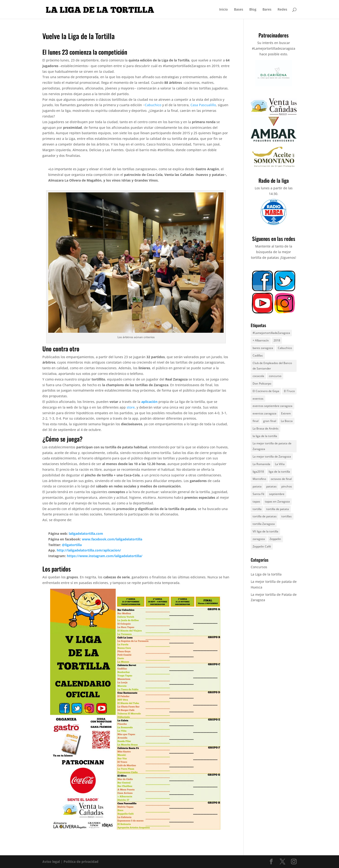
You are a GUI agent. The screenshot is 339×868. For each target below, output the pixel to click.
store (131, 407)
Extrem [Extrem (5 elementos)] (286, 413)
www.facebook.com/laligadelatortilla (112, 539)
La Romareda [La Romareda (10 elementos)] (261, 464)
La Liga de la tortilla (266, 574)
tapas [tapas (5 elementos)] (256, 501)
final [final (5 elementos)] (256, 421)
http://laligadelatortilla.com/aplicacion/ (89, 550)
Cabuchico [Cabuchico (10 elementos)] (285, 348)
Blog (253, 10)
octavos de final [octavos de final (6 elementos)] (281, 479)
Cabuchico (153, 105)
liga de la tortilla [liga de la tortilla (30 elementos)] (279, 472)
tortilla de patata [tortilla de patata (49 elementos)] (278, 509)
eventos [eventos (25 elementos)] (258, 399)
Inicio (224, 10)
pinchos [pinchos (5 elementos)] (287, 486)
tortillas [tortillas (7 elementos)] (287, 516)
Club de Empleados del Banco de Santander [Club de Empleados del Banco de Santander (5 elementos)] (272, 366)
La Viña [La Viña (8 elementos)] (280, 464)
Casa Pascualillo (203, 105)
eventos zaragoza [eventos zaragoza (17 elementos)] (264, 413)
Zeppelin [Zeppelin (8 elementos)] (275, 539)
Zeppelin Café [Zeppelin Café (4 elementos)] (262, 546)
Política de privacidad (81, 862)
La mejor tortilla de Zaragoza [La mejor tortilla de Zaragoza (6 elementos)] (272, 456)
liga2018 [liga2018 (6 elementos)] (258, 472)
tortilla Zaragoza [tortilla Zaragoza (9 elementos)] (264, 524)
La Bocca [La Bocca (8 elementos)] (287, 421)
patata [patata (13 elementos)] (257, 486)
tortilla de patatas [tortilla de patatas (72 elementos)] (265, 516)
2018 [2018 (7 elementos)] (277, 340)
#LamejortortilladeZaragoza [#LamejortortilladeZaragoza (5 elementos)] (271, 333)
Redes (282, 10)
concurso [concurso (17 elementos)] (275, 376)
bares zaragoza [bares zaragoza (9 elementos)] (263, 348)
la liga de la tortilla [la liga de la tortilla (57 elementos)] (265, 436)
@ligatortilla (72, 545)
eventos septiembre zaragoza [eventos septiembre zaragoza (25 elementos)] (272, 406)
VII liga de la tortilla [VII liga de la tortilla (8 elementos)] (265, 531)
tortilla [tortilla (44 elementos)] (257, 509)
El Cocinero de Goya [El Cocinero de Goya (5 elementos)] (266, 391)
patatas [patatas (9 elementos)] (271, 486)
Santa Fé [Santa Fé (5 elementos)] (258, 494)
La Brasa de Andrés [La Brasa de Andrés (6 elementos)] (266, 428)
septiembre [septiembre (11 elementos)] (277, 494)
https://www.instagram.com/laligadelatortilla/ (105, 556)
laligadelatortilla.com (86, 533)
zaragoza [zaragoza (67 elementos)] (259, 539)
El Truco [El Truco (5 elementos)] (289, 391)
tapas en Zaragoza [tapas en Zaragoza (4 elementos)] (277, 501)
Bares (267, 10)
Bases (239, 10)
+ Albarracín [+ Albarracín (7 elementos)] (261, 340)
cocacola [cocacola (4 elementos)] (258, 376)
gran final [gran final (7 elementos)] (270, 421)
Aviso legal (51, 862)
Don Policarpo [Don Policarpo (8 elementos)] (262, 383)
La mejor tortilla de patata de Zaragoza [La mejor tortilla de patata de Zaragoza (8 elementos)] (272, 446)
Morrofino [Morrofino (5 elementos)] (259, 479)
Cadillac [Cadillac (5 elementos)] (258, 355)
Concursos (259, 567)
